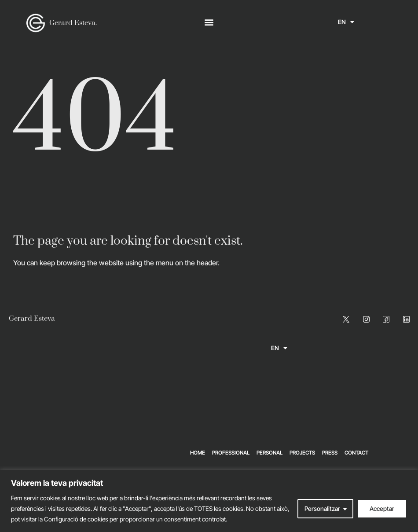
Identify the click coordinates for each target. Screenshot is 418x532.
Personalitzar (322, 508)
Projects (302, 453)
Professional (231, 453)
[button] (209, 22)
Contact (356, 453)
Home (198, 453)
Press (330, 453)
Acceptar (382, 508)
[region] (209, 501)
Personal (269, 453)
